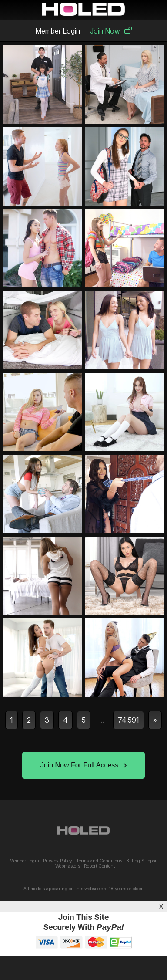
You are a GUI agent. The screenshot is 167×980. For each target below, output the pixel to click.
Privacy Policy (58, 861)
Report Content (99, 866)
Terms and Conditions (99, 861)
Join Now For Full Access (84, 765)
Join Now (111, 31)
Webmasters (68, 866)
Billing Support (142, 861)
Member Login (58, 31)
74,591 (129, 720)
